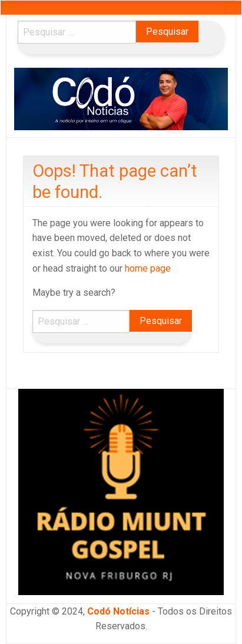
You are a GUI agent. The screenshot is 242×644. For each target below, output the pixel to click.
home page (148, 268)
